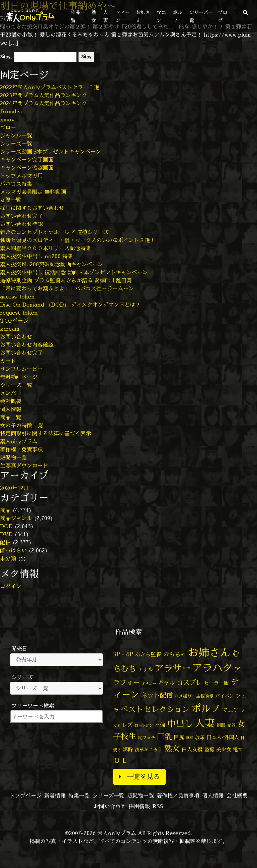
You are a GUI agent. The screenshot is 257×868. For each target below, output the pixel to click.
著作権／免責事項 (21, 449)
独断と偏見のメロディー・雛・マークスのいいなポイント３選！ (78, 240)
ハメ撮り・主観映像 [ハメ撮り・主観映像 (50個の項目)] (194, 696)
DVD (6, 534)
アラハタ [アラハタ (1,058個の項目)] (212, 668)
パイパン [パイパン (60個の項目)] (225, 696)
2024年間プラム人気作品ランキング (44, 103)
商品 (5, 510)
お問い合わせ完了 (21, 216)
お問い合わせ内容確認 (27, 345)
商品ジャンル (16, 518)
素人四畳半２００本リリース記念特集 (46, 248)
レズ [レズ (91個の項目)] (127, 725)
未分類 (8, 558)
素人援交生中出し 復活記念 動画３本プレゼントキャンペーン (74, 272)
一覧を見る (139, 777)
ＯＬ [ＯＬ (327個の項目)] (121, 760)
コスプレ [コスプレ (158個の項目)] (189, 682)
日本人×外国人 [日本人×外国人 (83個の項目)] (223, 737)
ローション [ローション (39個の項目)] (144, 725)
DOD (6, 526)
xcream (10, 329)
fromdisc (12, 111)
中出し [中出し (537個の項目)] (180, 723)
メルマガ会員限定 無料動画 (33, 192)
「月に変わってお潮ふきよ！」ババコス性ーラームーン (67, 288)
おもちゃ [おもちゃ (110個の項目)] (175, 654)
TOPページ (14, 321)
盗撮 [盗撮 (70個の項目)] (209, 749)
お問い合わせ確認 (21, 224)
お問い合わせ (16, 337)
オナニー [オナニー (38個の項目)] (149, 684)
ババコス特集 (16, 184)
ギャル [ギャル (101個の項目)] (166, 683)
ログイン (11, 586)
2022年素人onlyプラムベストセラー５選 (50, 87)
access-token (17, 296)
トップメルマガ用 (21, 176)
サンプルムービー (21, 369)
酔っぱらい (13, 550)
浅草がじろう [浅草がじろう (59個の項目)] (149, 749)
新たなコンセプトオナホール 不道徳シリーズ (54, 232)
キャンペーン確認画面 (27, 168)
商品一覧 (11, 417)
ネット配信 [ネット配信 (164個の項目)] (157, 695)
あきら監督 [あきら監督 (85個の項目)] (148, 654)
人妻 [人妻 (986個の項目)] (205, 723)
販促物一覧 (13, 457)
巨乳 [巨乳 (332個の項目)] (165, 736)
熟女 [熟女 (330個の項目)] (172, 748)
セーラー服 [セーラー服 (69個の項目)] (216, 683)
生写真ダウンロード (24, 466)
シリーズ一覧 (16, 144)
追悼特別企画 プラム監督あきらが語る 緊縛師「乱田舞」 (69, 280)
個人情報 (11, 409)
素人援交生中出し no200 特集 (36, 256)
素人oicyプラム (19, 441)
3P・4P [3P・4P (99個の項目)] (123, 654)
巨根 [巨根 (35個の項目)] (189, 738)
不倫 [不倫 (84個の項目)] (160, 725)
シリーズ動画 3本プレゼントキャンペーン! (52, 152)
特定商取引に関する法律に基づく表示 (46, 433)
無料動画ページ (19, 377)
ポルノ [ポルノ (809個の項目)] (206, 708)
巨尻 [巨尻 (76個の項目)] (179, 737)
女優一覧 (11, 200)
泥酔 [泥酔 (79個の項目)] (128, 749)
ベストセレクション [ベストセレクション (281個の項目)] (155, 709)
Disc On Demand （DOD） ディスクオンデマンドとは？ (70, 305)
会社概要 (11, 401)
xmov (7, 119)
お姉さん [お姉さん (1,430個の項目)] (209, 652)
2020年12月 (14, 488)
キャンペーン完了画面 (27, 160)
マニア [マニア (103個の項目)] (231, 710)
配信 (5, 542)
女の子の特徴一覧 (21, 425)
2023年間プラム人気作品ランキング (44, 95)
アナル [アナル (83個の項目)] (145, 669)
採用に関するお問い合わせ (32, 208)
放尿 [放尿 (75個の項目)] (200, 737)
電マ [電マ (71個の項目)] (238, 749)
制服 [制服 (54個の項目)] (221, 725)
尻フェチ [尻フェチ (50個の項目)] (147, 738)
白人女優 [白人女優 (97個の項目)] (192, 749)
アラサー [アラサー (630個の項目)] (173, 668)
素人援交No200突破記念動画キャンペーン (52, 264)
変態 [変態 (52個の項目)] (231, 725)
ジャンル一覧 (16, 135)
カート (8, 361)
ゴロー (8, 127)
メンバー (11, 393)
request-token (19, 313)
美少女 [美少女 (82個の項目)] (224, 749)
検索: (6, 57)
